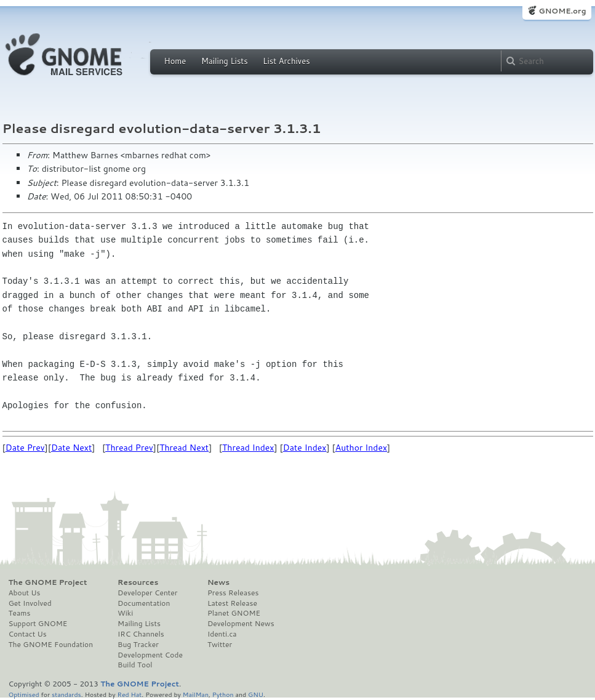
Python (223, 694)
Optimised (24, 694)
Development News (241, 624)
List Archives (286, 61)
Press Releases (233, 593)
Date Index (305, 448)
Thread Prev (129, 448)
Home (175, 61)
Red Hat (129, 694)
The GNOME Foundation (51, 645)
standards (66, 694)
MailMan (196, 694)
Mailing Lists (225, 61)
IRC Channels (141, 634)
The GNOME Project (48, 582)
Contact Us (28, 634)
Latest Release (232, 603)
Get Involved (30, 603)
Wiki (125, 613)
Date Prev (25, 448)
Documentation (144, 603)
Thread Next (184, 448)
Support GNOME (38, 624)
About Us (25, 593)
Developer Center (147, 593)
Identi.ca (222, 634)
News (218, 582)
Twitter (220, 645)
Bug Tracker (138, 645)
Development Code (150, 655)
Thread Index (248, 448)
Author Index (361, 448)
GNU (256, 694)
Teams (20, 613)
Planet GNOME (234, 613)
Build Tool (135, 665)
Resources (138, 582)
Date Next (71, 448)
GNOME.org (562, 11)
